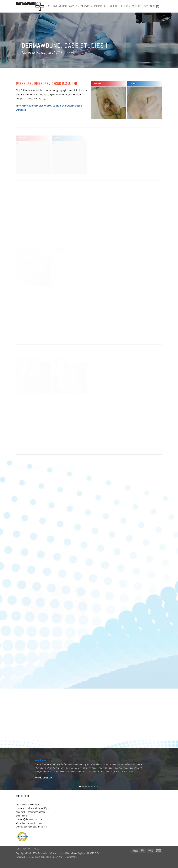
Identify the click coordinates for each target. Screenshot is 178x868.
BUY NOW (125, 6)
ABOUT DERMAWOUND (69, 6)
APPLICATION (100, 6)
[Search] (49, 6)
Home (55, 6)
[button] (151, 6)
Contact (136, 6)
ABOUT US (114, 6)
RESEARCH (87, 6)
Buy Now (27, 849)
